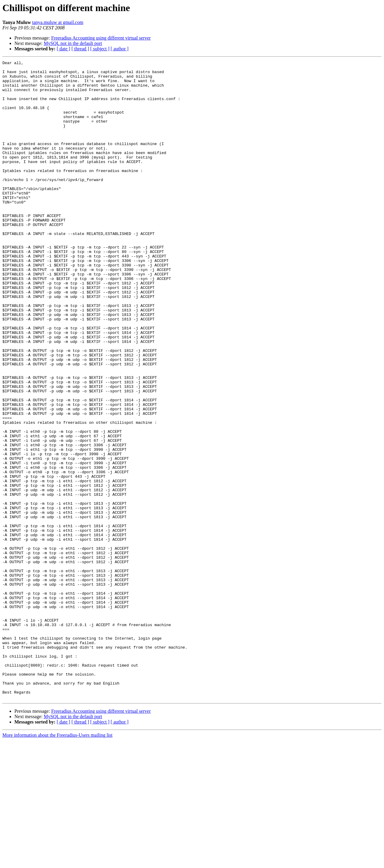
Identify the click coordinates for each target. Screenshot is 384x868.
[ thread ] (80, 49)
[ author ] (120, 49)
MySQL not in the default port (73, 43)
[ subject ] (100, 49)
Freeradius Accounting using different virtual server (101, 38)
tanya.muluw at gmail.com (58, 22)
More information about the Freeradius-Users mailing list (57, 863)
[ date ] (63, 49)
